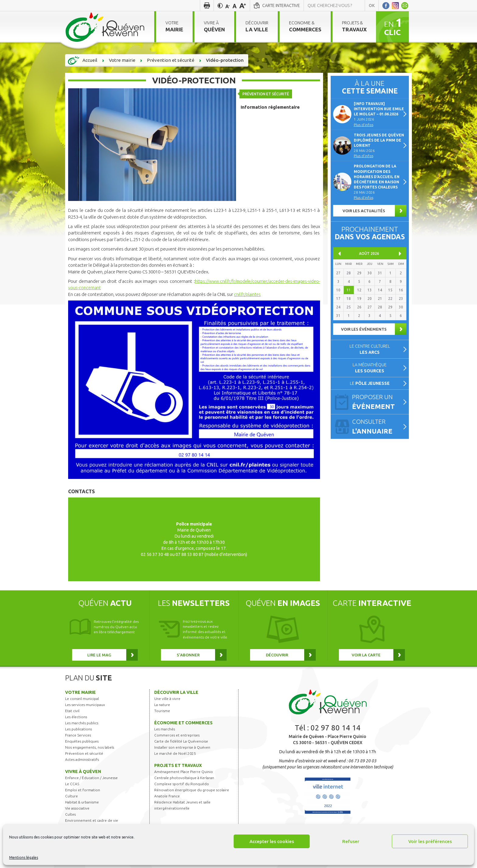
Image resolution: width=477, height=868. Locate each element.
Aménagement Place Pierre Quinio (184, 772)
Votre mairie (80, 692)
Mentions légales (24, 857)
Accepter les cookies (272, 841)
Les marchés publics (82, 723)
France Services (78, 735)
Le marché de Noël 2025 (175, 753)
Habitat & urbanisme (82, 802)
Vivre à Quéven (83, 771)
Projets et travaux (178, 765)
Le (370, 383)
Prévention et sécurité (267, 93)
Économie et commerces (183, 723)
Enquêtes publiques (82, 741)
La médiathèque (370, 368)
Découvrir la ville (176, 692)
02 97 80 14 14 (336, 728)
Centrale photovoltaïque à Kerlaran (184, 778)
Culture (71, 796)
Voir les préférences (430, 841)
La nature (162, 705)
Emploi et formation (83, 790)
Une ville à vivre (167, 699)
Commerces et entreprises (177, 735)
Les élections (76, 717)
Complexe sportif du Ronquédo (182, 784)
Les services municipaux (85, 705)
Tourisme (162, 711)
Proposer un (378, 402)
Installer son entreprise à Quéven (182, 747)
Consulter (378, 427)
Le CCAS (72, 784)
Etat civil (72, 711)
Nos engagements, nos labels (90, 747)
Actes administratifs (82, 759)
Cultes (70, 814)
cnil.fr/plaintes (248, 294)
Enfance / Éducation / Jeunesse (91, 778)
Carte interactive (281, 5)
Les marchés (165, 729)
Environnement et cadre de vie (92, 820)
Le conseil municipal (82, 699)
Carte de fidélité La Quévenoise (181, 741)
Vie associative (77, 808)
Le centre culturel (370, 349)
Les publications (78, 729)
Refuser (351, 841)
